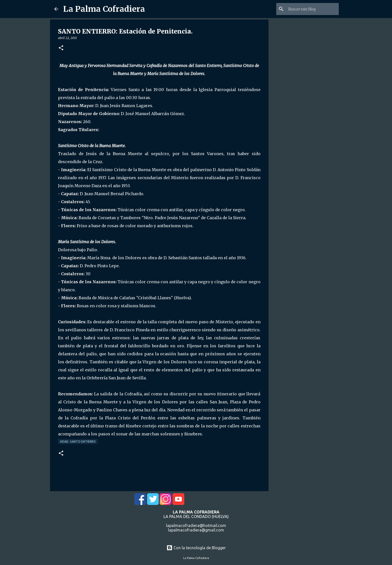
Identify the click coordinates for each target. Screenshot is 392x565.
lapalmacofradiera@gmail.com (196, 530)
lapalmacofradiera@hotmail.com (196, 525)
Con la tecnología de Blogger (196, 548)
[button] (61, 48)
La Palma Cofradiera (104, 9)
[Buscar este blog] (312, 9)
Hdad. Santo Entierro (78, 442)
